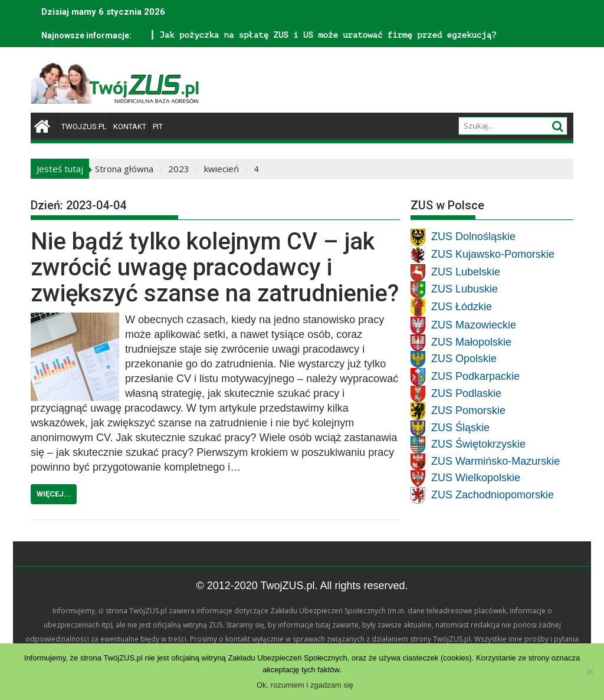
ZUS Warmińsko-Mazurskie (495, 461)
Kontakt (130, 126)
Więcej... (54, 494)
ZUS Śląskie (460, 428)
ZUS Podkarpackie (475, 376)
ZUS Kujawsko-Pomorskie (493, 255)
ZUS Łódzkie (462, 307)
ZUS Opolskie (464, 359)
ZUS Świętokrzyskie (478, 445)
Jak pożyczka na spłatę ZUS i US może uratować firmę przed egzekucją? (194, 35)
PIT (158, 126)
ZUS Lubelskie (466, 272)
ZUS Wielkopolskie (476, 478)
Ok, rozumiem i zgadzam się (305, 685)
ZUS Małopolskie (471, 342)
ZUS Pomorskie (468, 411)
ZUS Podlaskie (466, 393)
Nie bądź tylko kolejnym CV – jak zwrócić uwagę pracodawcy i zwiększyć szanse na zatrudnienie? (215, 267)
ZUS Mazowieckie (474, 325)
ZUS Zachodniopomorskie (493, 495)
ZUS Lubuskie (465, 290)
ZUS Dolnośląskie (473, 237)
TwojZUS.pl (84, 126)
